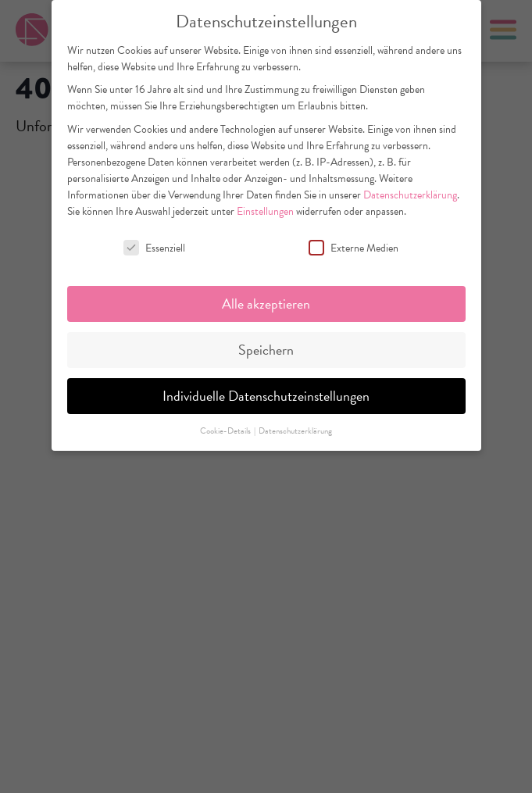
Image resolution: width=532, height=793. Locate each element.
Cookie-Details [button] (226, 431)
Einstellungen (265, 211)
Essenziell (154, 248)
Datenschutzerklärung (410, 195)
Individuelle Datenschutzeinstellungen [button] (266, 396)
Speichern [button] (266, 350)
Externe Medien (353, 248)
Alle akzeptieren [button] (266, 304)
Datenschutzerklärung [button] (295, 431)
